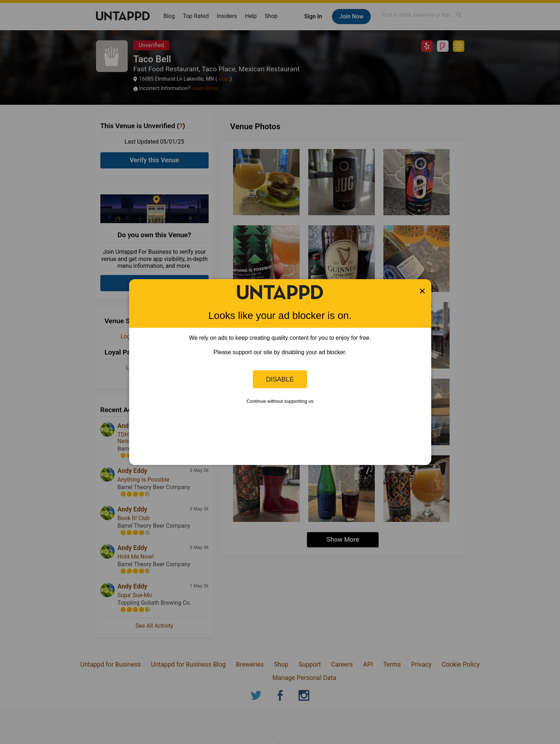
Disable (280, 379)
